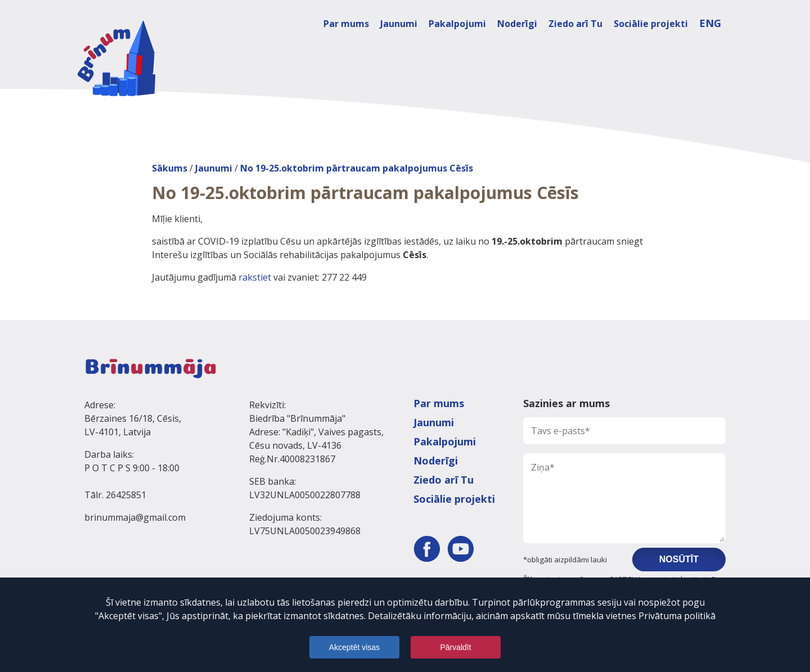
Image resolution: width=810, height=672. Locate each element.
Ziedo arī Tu (575, 24)
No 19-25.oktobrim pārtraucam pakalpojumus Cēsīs (357, 168)
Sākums (170, 168)
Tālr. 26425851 (115, 495)
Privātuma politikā (677, 616)
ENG (710, 23)
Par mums (346, 24)
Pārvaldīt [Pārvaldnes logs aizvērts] (455, 647)
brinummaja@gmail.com (135, 517)
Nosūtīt (679, 559)
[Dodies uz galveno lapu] (116, 58)
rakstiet (255, 277)
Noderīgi (517, 24)
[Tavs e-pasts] (624, 431)
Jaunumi (399, 24)
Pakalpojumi (457, 24)
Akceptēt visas (354, 647)
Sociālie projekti (651, 24)
